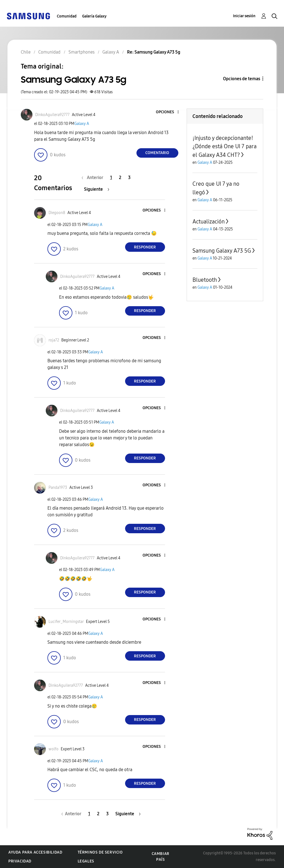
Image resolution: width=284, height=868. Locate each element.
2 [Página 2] (120, 178)
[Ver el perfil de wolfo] (54, 749)
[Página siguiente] (97, 189)
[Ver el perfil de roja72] (54, 340)
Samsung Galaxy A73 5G (222, 251)
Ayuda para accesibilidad (35, 852)
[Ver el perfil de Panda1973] (58, 488)
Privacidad (20, 861)
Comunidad (67, 16)
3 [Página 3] (129, 178)
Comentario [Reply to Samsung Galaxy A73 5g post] (157, 153)
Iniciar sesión (244, 16)
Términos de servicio (100, 852)
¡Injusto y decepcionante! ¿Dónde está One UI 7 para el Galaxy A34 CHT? (225, 146)
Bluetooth (205, 280)
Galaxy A (82, 124)
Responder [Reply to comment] (145, 247)
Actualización (209, 222)
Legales (86, 861)
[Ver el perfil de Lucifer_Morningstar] (66, 622)
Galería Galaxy (94, 16)
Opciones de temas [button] (242, 79)
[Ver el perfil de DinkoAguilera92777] (52, 115)
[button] (169, 112)
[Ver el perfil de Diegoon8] (57, 213)
